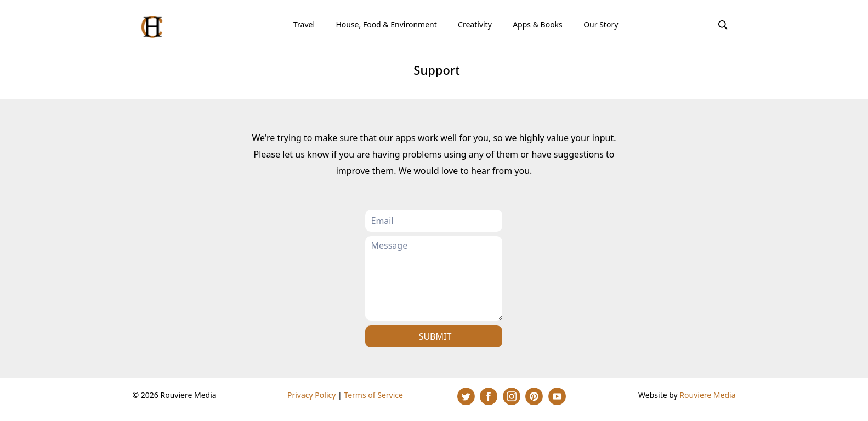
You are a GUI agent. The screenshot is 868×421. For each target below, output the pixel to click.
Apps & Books (538, 24)
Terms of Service (373, 395)
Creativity (475, 24)
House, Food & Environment (386, 24)
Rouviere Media (707, 395)
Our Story (601, 24)
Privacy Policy (311, 395)
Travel (304, 24)
